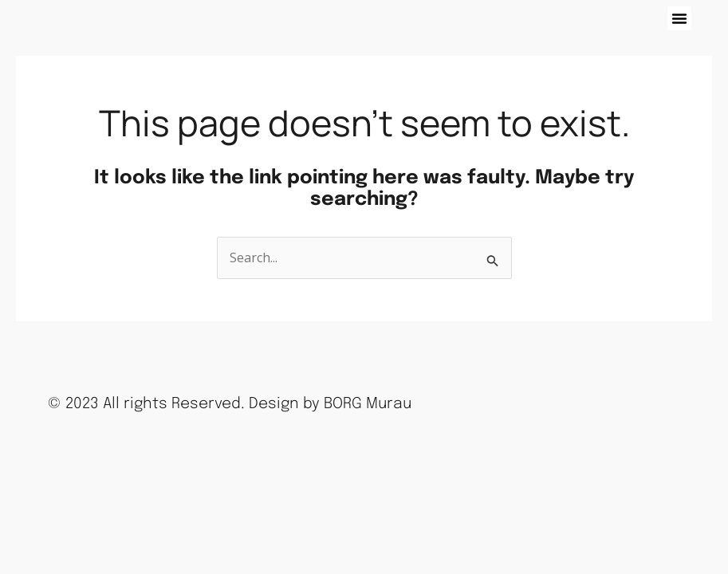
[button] (679, 18)
